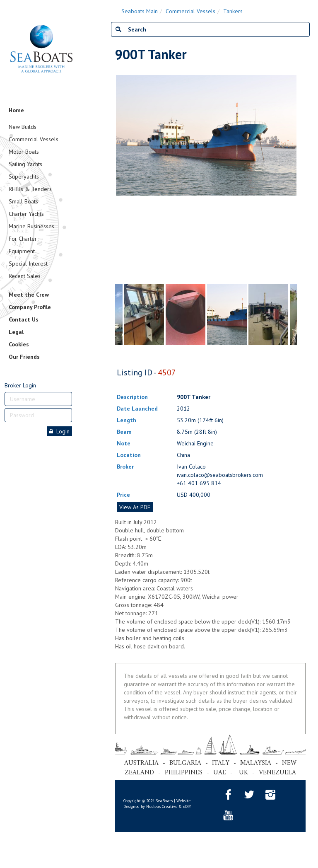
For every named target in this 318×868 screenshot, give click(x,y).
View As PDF (135, 507)
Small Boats (23, 201)
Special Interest (28, 264)
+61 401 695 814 (199, 483)
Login (59, 431)
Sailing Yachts (25, 164)
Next (293, 178)
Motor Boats (24, 152)
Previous (119, 178)
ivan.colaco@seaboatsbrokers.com (220, 475)
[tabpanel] (227, 314)
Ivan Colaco (191, 467)
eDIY (187, 806)
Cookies (19, 344)
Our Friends (24, 357)
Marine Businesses (31, 226)
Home (16, 110)
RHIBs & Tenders (30, 189)
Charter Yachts (26, 214)
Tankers (233, 11)
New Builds (23, 127)
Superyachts (24, 177)
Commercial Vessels (34, 139)
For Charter (23, 239)
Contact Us (24, 319)
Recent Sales (25, 276)
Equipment (22, 251)
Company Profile (30, 307)
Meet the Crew (29, 295)
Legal (16, 332)
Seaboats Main (140, 11)
